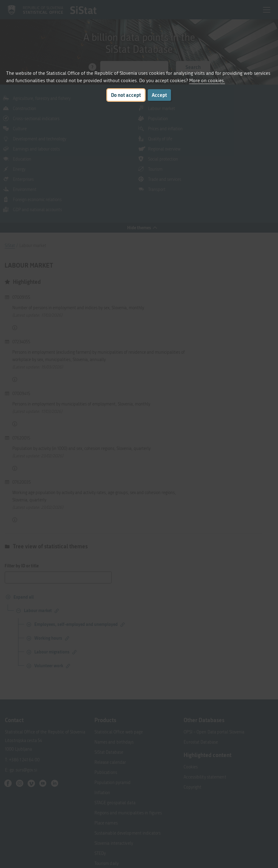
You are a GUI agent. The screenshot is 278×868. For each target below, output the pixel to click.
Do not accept (126, 95)
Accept (159, 95)
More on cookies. (207, 80)
